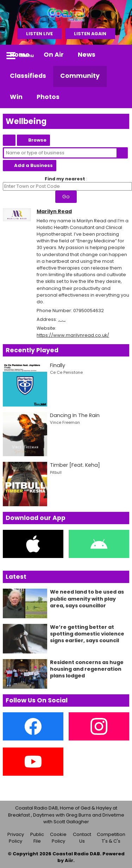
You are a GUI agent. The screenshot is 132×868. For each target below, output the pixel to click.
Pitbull (56, 472)
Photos (48, 97)
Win (16, 97)
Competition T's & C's (111, 838)
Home (20, 55)
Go (66, 197)
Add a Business (33, 165)
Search (122, 153)
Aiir (69, 860)
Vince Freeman (65, 422)
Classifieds (28, 76)
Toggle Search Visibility (119, 55)
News (87, 55)
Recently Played (32, 350)
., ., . (62, 319)
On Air (54, 55)
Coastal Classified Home (9, 140)
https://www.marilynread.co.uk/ (73, 335)
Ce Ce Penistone (66, 372)
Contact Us (82, 838)
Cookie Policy (58, 838)
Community (80, 76)
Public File (37, 838)
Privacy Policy (16, 838)
